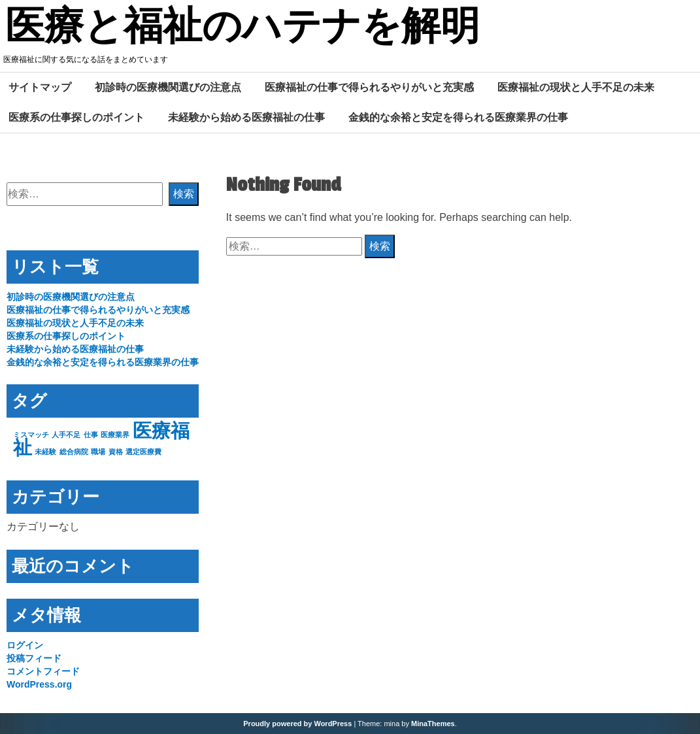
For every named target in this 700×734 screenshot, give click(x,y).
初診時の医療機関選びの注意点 (168, 87)
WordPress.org (39, 684)
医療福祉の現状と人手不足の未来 (576, 87)
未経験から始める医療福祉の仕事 (246, 117)
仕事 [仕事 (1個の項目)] (91, 435)
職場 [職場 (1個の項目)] (98, 452)
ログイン (25, 645)
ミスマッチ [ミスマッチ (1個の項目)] (31, 435)
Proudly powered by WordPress (297, 724)
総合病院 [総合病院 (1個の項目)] (74, 452)
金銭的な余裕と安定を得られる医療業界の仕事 (458, 117)
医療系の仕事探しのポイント (76, 117)
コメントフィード (43, 671)
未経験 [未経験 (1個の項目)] (45, 452)
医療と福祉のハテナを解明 (242, 28)
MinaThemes (433, 724)
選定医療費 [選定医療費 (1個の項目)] (143, 452)
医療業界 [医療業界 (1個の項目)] (115, 435)
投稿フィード (34, 658)
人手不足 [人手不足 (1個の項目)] (66, 435)
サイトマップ (40, 87)
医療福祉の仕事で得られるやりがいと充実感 (369, 87)
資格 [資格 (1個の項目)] (116, 452)
